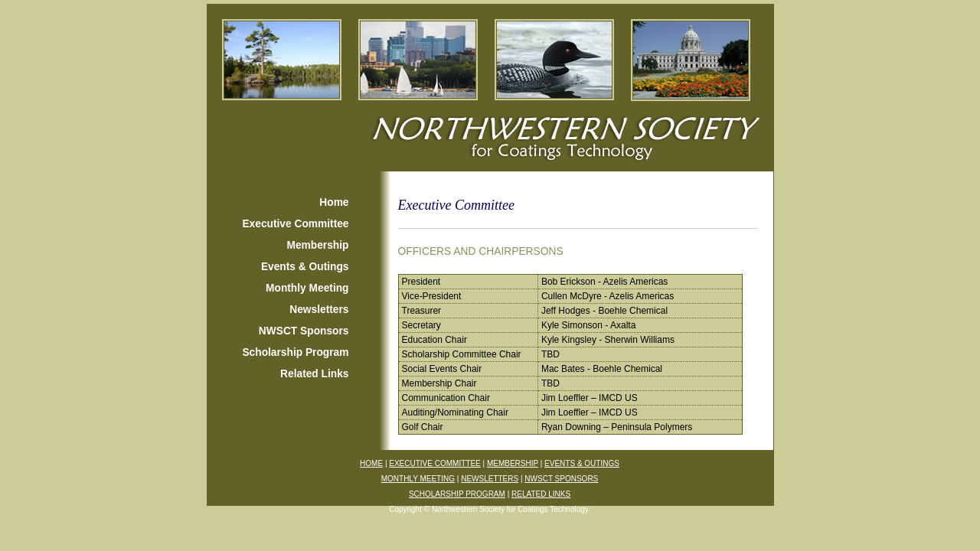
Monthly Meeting (307, 288)
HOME (371, 463)
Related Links (314, 374)
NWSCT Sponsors (304, 331)
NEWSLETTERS (490, 479)
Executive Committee (295, 224)
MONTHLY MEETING (418, 479)
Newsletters (319, 310)
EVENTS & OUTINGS (582, 463)
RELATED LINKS (541, 494)
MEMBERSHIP (513, 463)
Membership (318, 245)
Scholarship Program (295, 352)
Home (334, 202)
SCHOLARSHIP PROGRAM (457, 494)
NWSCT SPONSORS (561, 479)
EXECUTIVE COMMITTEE (434, 463)
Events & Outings (305, 267)
